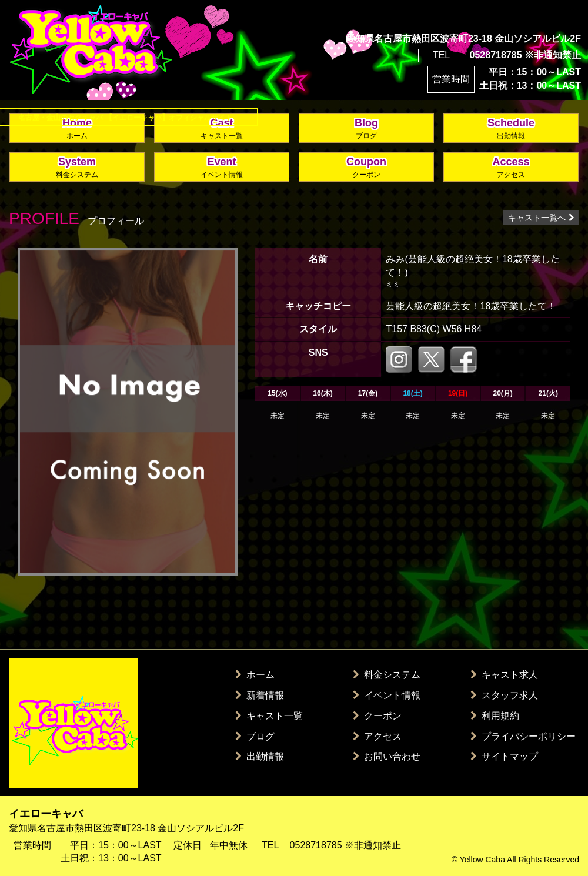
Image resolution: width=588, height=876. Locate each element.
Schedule (511, 129)
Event (222, 168)
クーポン (377, 716)
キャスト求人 (504, 675)
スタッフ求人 (504, 695)
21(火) (548, 393)
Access (511, 168)
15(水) (277, 393)
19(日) (458, 393)
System (77, 168)
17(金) (368, 393)
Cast (222, 129)
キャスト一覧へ (541, 218)
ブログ (255, 736)
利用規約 (495, 716)
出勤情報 (260, 756)
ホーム (255, 675)
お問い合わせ (387, 756)
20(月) (502, 393)
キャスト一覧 (269, 716)
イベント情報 (387, 695)
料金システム (387, 675)
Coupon (366, 168)
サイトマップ (504, 756)
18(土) (412, 393)
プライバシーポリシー (523, 736)
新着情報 (260, 695)
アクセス (377, 736)
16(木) (323, 393)
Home (77, 129)
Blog (366, 129)
